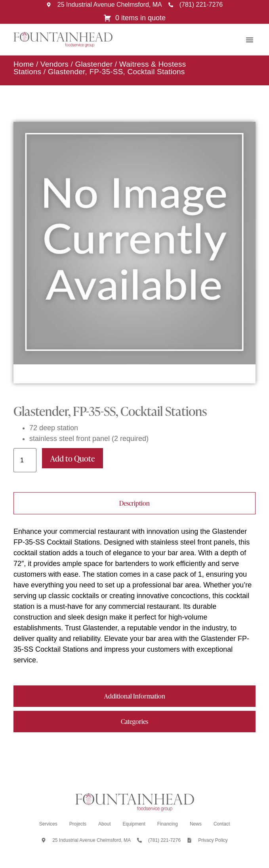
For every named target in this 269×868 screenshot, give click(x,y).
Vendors (54, 64)
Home (24, 64)
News (196, 824)
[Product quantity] (25, 460)
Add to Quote (72, 458)
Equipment (134, 824)
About (104, 824)
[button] (250, 40)
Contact (222, 824)
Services (48, 824)
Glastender (94, 64)
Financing (168, 824)
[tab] (134, 503)
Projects (78, 824)
